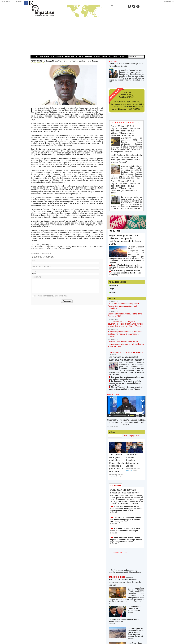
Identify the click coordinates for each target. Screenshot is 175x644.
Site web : (35, 272)
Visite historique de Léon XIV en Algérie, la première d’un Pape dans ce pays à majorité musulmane (126, 491)
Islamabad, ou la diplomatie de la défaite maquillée (124, 567)
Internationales (116, 437)
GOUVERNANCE (57, 56)
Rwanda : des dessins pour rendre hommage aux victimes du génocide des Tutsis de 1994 (125, 304)
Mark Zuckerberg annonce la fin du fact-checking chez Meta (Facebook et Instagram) (125, 243)
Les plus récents (116, 387)
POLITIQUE (45, 56)
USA (111, 258)
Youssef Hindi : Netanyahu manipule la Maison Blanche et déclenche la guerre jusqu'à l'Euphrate (118, 414)
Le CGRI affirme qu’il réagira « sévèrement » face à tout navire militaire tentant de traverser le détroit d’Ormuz (126, 289)
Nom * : (34, 261)
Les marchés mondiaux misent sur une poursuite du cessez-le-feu (124, 336)
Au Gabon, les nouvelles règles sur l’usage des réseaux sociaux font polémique (126, 274)
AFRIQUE (88, 56)
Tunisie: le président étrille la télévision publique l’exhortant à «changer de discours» (126, 297)
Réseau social (5, 2)
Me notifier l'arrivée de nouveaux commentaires (51, 296)
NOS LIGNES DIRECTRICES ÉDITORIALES (124, 618)
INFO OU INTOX (115, 208)
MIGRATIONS (107, 56)
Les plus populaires (133, 387)
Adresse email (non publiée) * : (42, 266)
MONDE (97, 56)
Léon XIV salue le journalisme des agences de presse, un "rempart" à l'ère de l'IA (126, 240)
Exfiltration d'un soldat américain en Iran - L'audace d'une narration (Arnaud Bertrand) (135, 578)
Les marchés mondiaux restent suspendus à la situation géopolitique (125, 318)
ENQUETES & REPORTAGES (121, 118)
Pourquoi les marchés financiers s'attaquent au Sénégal (133, 411)
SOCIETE (79, 56)
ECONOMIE (70, 56)
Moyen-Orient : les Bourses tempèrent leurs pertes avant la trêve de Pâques (125, 343)
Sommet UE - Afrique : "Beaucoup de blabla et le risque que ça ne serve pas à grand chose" (126, 375)
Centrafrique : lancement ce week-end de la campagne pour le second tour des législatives (126, 472)
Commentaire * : (37, 277)
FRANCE (113, 255)
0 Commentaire (112, 378)
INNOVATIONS (119, 56)
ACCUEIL (35, 56)
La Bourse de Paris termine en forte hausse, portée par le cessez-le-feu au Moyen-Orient (125, 339)
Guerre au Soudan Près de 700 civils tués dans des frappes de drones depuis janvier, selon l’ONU (126, 462)
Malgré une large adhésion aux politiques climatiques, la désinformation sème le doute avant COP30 (126, 217)
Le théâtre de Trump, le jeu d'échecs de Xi (136, 554)
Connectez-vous (169, 2)
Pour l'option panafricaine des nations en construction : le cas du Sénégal (125, 533)
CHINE (112, 262)
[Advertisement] (88, 35)
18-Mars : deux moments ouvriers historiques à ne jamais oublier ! (136, 591)
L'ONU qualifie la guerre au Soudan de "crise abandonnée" (125, 445)
